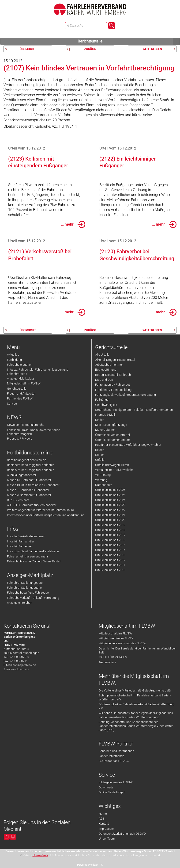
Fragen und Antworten (22, 394)
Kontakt (104, 824)
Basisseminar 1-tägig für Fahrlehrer (30, 470)
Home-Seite (40, 855)
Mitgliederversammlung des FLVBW (122, 643)
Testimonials (107, 662)
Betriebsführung (106, 370)
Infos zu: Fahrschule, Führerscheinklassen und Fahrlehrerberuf (38, 372)
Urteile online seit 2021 (110, 515)
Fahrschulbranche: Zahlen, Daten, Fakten (34, 561)
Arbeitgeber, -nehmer (109, 365)
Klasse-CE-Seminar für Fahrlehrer (29, 480)
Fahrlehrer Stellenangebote (25, 583)
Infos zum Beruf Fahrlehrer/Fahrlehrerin (33, 551)
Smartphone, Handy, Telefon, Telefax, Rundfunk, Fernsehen (134, 410)
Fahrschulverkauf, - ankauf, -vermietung (33, 598)
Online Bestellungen (112, 792)
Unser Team (107, 839)
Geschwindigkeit (106, 405)
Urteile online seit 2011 (110, 565)
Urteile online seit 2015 (110, 545)
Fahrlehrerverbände (111, 756)
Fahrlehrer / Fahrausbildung (113, 390)
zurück (90, 49)
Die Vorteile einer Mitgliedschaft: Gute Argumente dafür (135, 690)
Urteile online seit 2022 (110, 510)
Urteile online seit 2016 (110, 540)
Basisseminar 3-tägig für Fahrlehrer (30, 465)
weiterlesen (152, 49)
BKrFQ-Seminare (18, 500)
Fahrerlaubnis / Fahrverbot (112, 385)
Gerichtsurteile (129, 41)
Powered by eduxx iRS (90, 865)
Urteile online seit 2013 (110, 555)
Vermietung (103, 475)
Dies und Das (104, 380)
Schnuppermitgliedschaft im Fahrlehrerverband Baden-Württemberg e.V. (135, 697)
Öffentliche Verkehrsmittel (112, 435)
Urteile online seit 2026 (110, 490)
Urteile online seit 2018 (110, 530)
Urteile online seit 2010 (110, 570)
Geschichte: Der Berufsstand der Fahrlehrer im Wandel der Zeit (137, 650)
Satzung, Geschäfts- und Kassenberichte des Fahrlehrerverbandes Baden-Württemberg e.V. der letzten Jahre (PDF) (136, 726)
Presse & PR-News (20, 439)
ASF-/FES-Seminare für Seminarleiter (32, 505)
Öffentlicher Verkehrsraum (113, 440)
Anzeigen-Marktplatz (21, 378)
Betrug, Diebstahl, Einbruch (113, 375)
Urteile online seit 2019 (110, 525)
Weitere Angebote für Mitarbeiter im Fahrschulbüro (40, 510)
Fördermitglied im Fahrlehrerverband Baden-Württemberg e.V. (137, 706)
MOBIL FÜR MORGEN (113, 657)
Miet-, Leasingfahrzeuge (111, 425)
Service (12, 404)
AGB (102, 819)
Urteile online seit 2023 (110, 505)
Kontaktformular (20, 670)
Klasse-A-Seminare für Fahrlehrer (29, 495)
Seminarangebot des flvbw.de (27, 460)
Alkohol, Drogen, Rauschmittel (115, 360)
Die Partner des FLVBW (114, 761)
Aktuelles (13, 355)
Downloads (106, 787)
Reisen (100, 450)
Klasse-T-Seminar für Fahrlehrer (28, 490)
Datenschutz (104, 485)
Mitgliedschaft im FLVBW (24, 383)
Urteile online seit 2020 (110, 520)
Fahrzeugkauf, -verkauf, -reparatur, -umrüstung (126, 395)
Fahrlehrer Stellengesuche (24, 588)
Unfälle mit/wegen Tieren (112, 465)
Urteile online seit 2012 (110, 560)
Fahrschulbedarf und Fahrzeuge (28, 593)
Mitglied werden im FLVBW (116, 638)
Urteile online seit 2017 (110, 535)
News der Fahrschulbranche (26, 425)
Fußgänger (102, 400)
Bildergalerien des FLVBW (116, 782)
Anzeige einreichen (20, 603)
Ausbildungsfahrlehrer (22, 475)
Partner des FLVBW (20, 398)
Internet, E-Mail (105, 415)
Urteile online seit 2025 (110, 495)
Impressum (106, 829)
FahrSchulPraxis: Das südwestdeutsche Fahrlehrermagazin (34, 432)
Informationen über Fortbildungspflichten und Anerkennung (46, 515)
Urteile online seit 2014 (110, 550)
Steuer (99, 455)
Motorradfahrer (105, 430)
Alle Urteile (102, 355)
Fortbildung (14, 360)
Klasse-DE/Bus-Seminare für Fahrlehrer (33, 485)
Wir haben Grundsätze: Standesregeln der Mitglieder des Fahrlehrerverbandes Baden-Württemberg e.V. (136, 715)
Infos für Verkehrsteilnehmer (26, 536)
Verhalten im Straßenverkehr (114, 470)
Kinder (99, 420)
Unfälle (100, 460)
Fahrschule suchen (20, 365)
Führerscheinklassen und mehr (28, 556)
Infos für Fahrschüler (21, 541)
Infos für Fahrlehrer (19, 546)
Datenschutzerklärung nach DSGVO (122, 834)
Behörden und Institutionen (116, 751)
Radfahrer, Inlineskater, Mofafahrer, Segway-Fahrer (128, 445)
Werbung (101, 480)
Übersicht (28, 49)
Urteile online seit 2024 (110, 500)
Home (103, 814)
